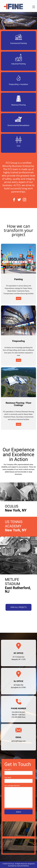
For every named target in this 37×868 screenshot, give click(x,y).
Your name (18, 772)
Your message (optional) (18, 796)
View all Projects (19, 607)
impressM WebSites (23, 866)
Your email (18, 780)
